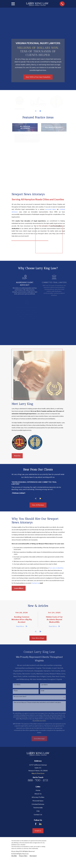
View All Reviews (38, 517)
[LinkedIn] (40, 836)
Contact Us (38, 826)
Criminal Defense (38, 816)
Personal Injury (38, 812)
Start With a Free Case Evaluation (38, 77)
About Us (38, 806)
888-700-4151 (38, 792)
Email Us (38, 842)
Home (38, 802)
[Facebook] (36, 836)
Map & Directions (38, 785)
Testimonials (38, 819)
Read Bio (19, 468)
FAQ (38, 823)
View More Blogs (38, 650)
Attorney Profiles (38, 809)
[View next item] (41, 111)
